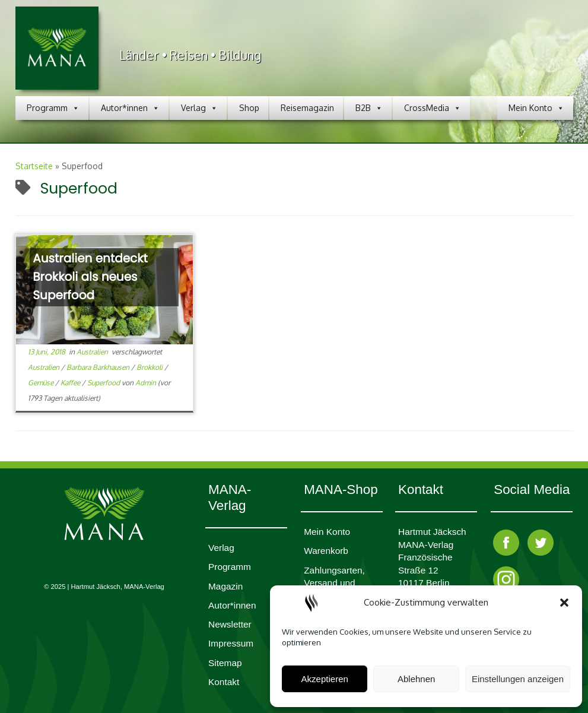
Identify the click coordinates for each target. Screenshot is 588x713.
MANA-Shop (341, 489)
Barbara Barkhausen (99, 367)
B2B (369, 108)
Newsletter (230, 624)
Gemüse (42, 383)
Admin (146, 383)
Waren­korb (326, 551)
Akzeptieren (325, 679)
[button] (564, 603)
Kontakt (224, 682)
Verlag (199, 108)
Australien (93, 352)
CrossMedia (433, 108)
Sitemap (225, 663)
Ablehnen (416, 679)
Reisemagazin (307, 108)
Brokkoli (150, 367)
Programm (53, 108)
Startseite (34, 166)
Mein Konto (536, 108)
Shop (249, 108)
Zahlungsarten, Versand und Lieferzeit (334, 583)
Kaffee (71, 383)
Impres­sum (231, 643)
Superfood (104, 383)
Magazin (225, 586)
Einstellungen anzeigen (518, 679)
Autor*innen (130, 108)
